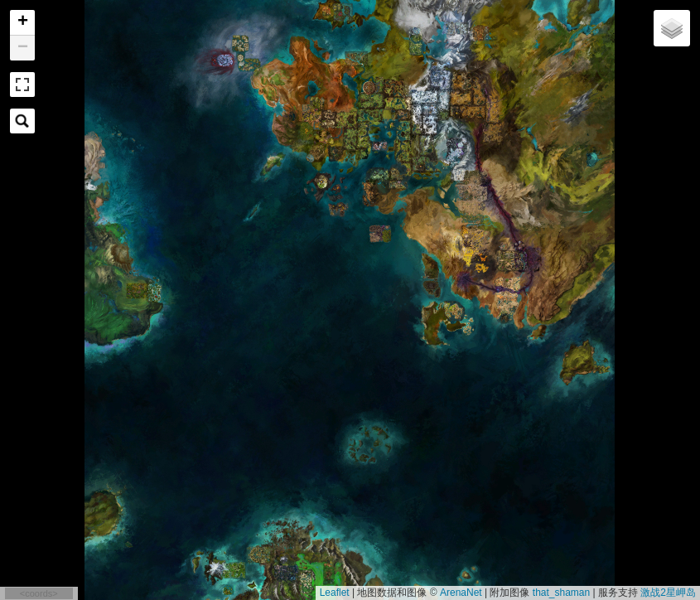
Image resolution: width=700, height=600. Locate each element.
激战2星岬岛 (668, 593)
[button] (22, 23)
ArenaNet (461, 593)
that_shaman (561, 593)
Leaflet (335, 593)
